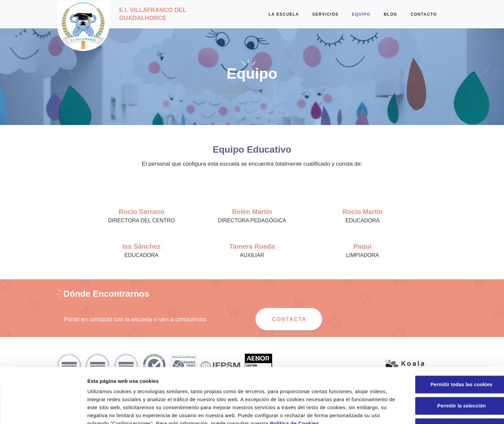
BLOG (391, 14)
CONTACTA (289, 319)
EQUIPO (361, 14)
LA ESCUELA (284, 14)
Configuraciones (358, 411)
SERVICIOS (326, 14)
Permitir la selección (448, 363)
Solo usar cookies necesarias (448, 385)
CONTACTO (424, 14)
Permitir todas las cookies (448, 342)
